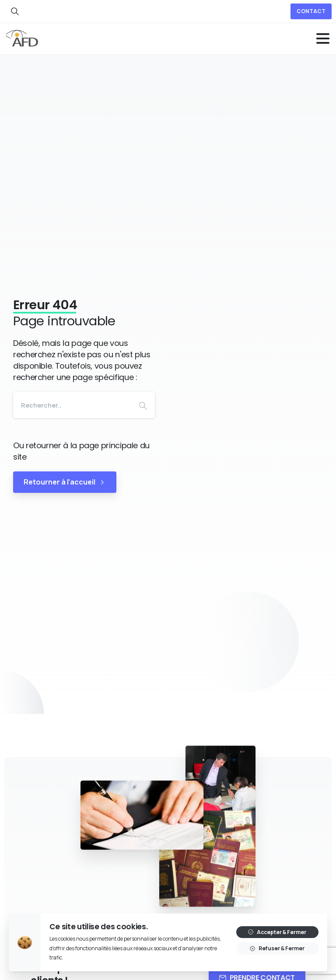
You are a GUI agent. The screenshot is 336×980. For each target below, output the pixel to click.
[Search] (72, 405)
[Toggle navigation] (323, 38)
